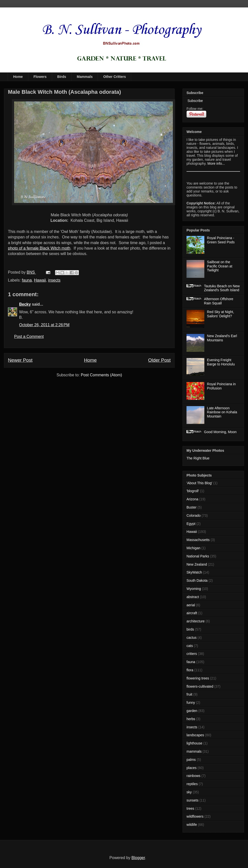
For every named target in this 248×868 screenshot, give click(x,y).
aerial (191, 605)
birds (190, 629)
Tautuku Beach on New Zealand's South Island (222, 288)
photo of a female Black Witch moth (39, 248)
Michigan (193, 548)
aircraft (192, 613)
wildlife (192, 825)
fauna (27, 280)
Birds (62, 77)
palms (191, 760)
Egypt (191, 524)
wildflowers (195, 816)
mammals (194, 751)
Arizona (192, 499)
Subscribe (195, 101)
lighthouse (194, 743)
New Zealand (197, 564)
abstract (193, 597)
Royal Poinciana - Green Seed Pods (221, 240)
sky (189, 792)
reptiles (192, 784)
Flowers (40, 77)
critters (192, 654)
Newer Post (20, 360)
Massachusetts (198, 540)
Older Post (159, 360)
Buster (191, 507)
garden (192, 711)
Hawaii (40, 280)
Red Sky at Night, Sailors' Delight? (221, 314)
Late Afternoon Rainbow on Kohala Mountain (222, 412)
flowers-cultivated (200, 686)
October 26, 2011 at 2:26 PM (44, 325)
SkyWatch (194, 572)
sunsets (192, 800)
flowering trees (198, 678)
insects (54, 280)
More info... (216, 163)
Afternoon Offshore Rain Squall (219, 301)
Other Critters (114, 77)
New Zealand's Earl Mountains (222, 338)
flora (190, 670)
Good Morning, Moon (220, 432)
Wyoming (194, 589)
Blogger (138, 858)
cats (190, 646)
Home (18, 77)
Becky (25, 304)
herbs (191, 719)
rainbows (193, 776)
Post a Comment (29, 337)
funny (191, 703)
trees (190, 808)
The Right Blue (198, 458)
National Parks (198, 556)
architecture (196, 621)
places (191, 768)
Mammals (85, 77)
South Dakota (197, 580)
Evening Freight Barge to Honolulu (221, 362)
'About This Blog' (199, 483)
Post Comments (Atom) (101, 375)
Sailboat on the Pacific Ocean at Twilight (220, 266)
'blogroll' (193, 491)
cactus (191, 638)
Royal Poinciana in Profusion (221, 386)
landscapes (195, 735)
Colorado (194, 515)
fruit (189, 694)
